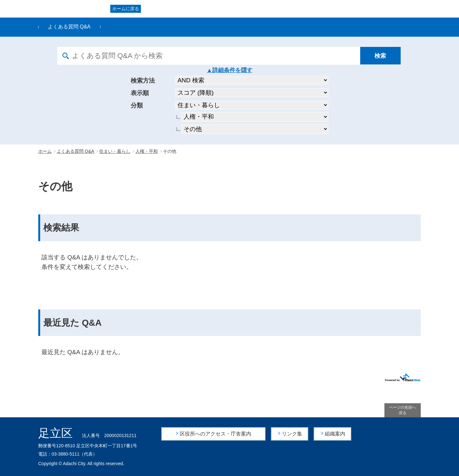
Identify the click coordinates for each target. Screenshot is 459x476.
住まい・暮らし (115, 151)
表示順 (140, 93)
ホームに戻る (126, 9)
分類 (137, 105)
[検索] (381, 56)
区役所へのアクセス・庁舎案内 (215, 434)
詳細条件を (227, 70)
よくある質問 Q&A (69, 27)
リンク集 (292, 434)
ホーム (45, 151)
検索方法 (143, 81)
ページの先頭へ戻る (403, 410)
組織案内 (335, 434)
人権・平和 (147, 151)
